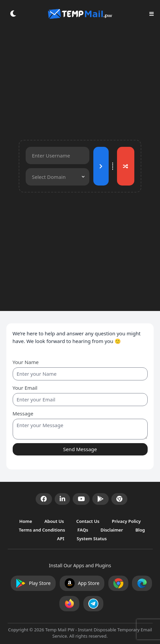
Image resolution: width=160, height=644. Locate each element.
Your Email (25, 388)
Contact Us (88, 521)
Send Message (80, 449)
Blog (140, 530)
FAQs (83, 530)
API (61, 539)
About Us (55, 521)
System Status (92, 539)
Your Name (26, 362)
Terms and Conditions (42, 530)
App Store (82, 583)
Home (26, 521)
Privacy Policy (126, 521)
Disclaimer (112, 530)
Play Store (33, 583)
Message (23, 413)
